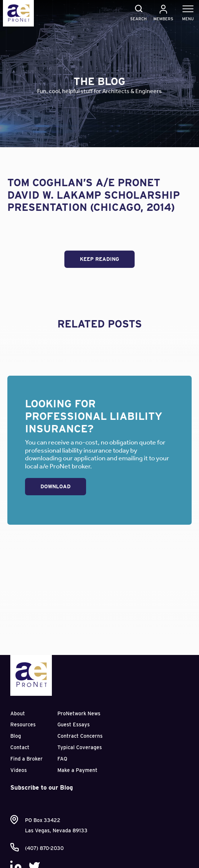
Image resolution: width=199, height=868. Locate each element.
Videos (19, 770)
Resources (23, 724)
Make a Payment (77, 770)
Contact (20, 747)
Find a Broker (26, 759)
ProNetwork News (79, 713)
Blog (16, 736)
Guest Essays (74, 724)
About (18, 713)
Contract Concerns (80, 736)
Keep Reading (99, 259)
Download (56, 486)
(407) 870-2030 (44, 848)
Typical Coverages (80, 747)
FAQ (62, 759)
